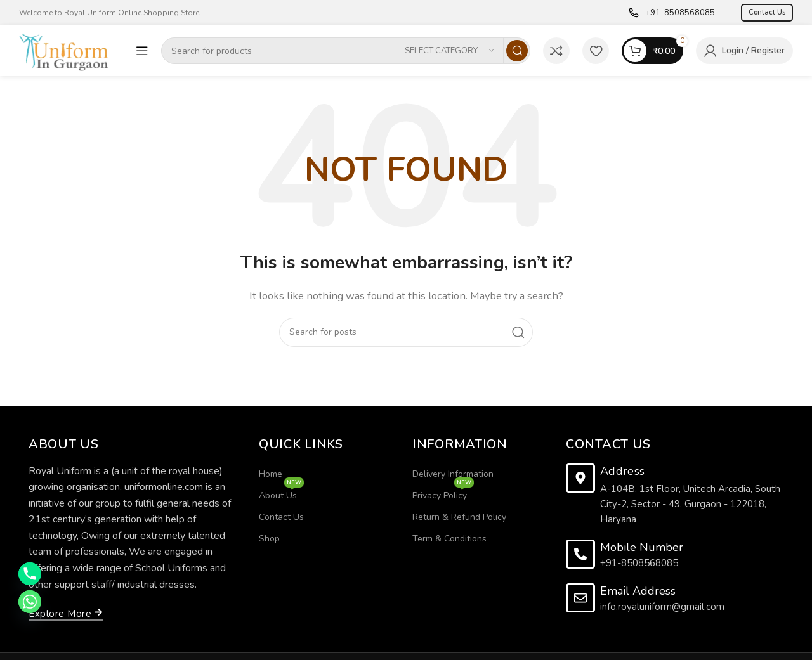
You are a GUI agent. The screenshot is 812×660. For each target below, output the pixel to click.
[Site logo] (71, 50)
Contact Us (767, 12)
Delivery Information (453, 474)
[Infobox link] (672, 13)
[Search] (346, 51)
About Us (281, 493)
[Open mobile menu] (142, 51)
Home (271, 474)
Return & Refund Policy (459, 517)
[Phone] (30, 574)
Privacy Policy (443, 493)
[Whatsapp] (30, 602)
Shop (269, 539)
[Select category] (449, 51)
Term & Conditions (449, 539)
